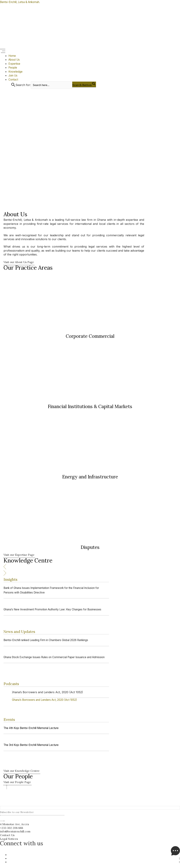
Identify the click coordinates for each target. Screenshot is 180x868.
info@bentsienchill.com (16, 831)
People (13, 67)
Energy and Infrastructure (90, 477)
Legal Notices (9, 838)
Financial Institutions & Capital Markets (90, 407)
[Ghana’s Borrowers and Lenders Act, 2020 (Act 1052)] (48, 700)
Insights (11, 580)
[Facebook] (179, 862)
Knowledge (16, 71)
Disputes (90, 548)
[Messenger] (175, 854)
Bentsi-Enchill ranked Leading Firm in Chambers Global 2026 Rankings (51, 641)
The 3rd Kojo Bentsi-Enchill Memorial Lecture (34, 745)
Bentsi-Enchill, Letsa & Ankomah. (22, 2)
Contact (14, 79)
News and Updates (22, 632)
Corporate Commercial (90, 337)
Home (12, 56)
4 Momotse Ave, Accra (15, 824)
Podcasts (12, 684)
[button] (90, 51)
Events (10, 720)
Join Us (14, 75)
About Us (15, 60)
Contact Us (8, 835)
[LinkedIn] (179, 858)
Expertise (15, 64)
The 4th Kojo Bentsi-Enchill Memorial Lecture (34, 728)
